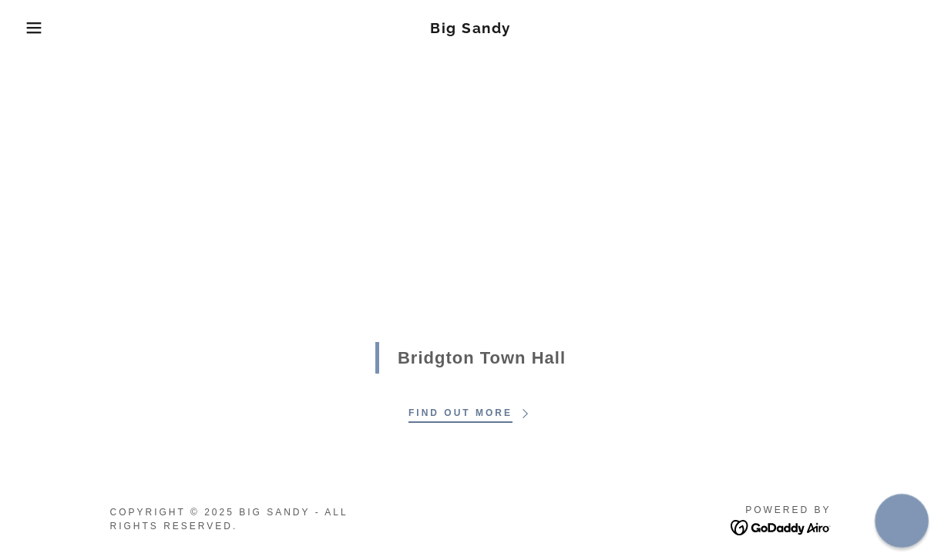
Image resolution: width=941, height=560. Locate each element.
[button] (47, 28)
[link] (470, 29)
